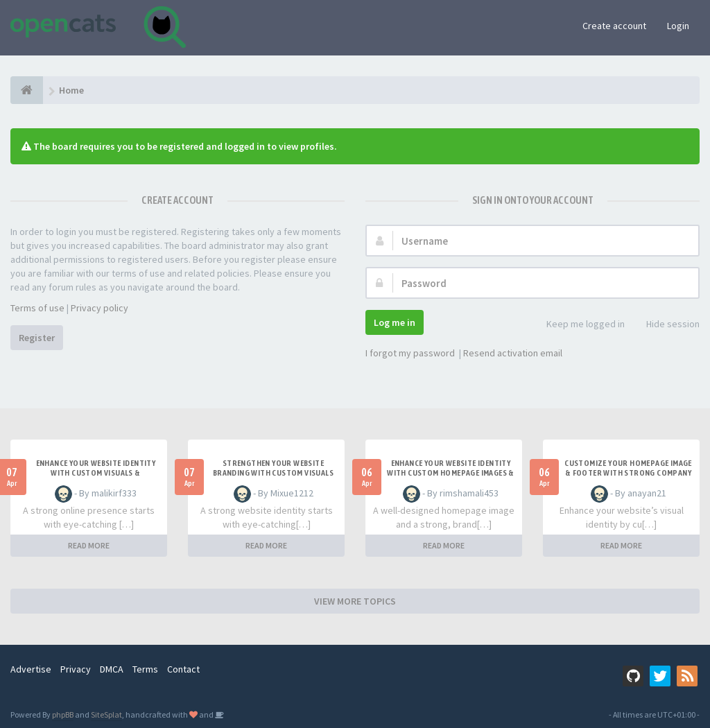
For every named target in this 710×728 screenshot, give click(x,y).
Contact (183, 669)
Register (37, 338)
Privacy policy (99, 308)
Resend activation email (513, 353)
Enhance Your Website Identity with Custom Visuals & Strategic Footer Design (96, 473)
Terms (145, 669)
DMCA (112, 669)
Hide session (665, 325)
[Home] (27, 90)
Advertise (31, 669)
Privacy (76, 669)
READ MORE (89, 545)
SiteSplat (106, 714)
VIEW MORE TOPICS (355, 601)
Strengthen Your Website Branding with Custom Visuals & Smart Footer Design (273, 473)
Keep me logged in (578, 325)
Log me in (395, 322)
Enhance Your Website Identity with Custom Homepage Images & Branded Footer (451, 473)
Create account (614, 26)
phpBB (63, 714)
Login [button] (678, 26)
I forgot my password (410, 353)
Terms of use (37, 308)
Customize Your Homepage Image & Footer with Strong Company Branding (628, 473)
